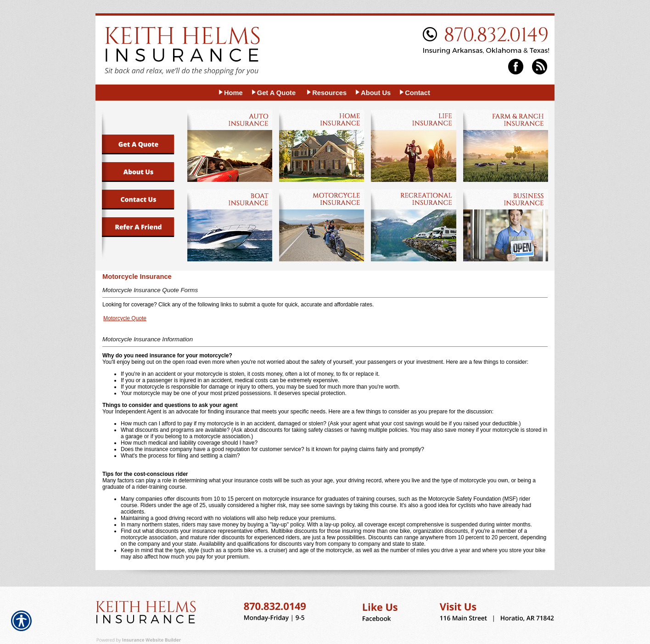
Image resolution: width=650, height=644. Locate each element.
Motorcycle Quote (125, 318)
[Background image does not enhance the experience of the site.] (230, 93)
